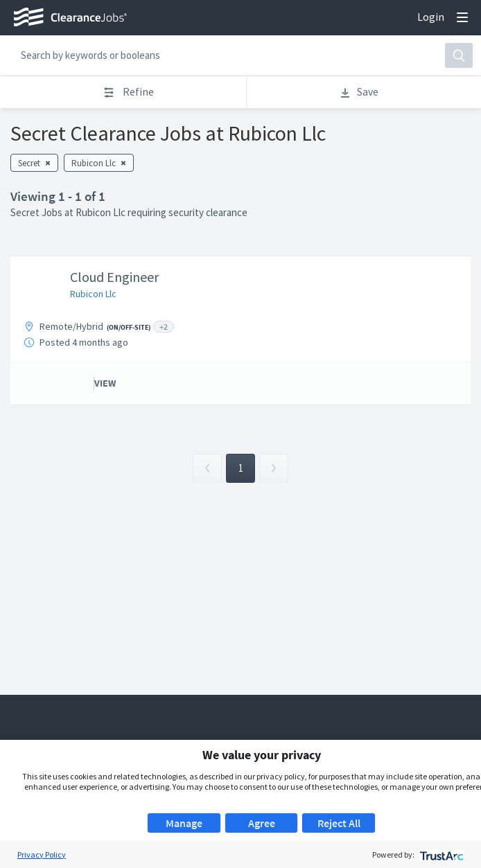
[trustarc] (440, 854)
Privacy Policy (42, 854)
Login (431, 17)
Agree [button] (262, 823)
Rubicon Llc (93, 294)
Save (359, 92)
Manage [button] (184, 823)
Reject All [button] (339, 823)
